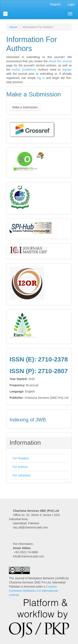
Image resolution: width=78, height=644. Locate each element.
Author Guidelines (24, 70)
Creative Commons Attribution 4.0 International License (33, 591)
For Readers (21, 458)
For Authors (20, 467)
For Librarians (22, 475)
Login (71, 4)
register (67, 70)
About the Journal (60, 61)
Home (13, 27)
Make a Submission (25, 107)
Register (56, 4)
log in (41, 78)
